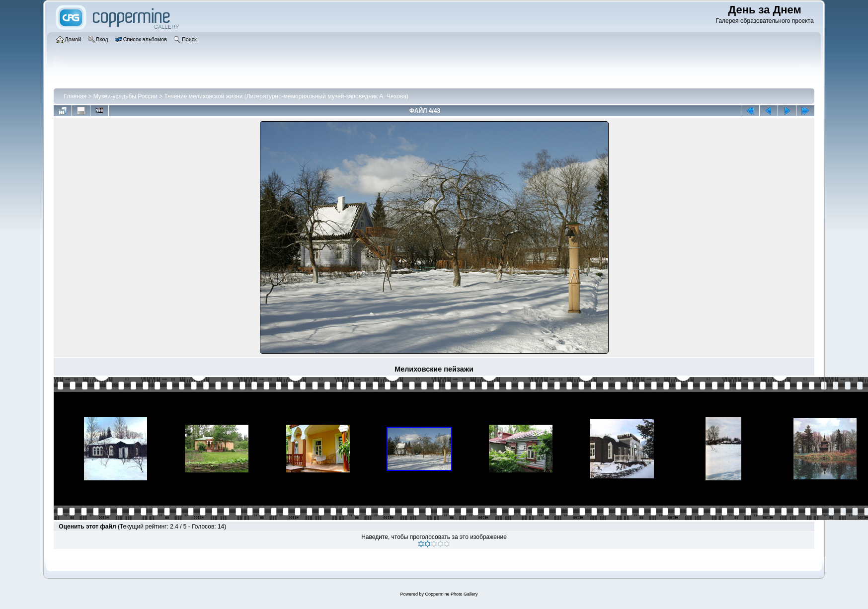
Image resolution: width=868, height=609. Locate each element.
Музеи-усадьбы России (125, 96)
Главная (75, 96)
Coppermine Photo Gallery (451, 594)
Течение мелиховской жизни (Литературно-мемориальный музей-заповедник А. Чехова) (286, 96)
